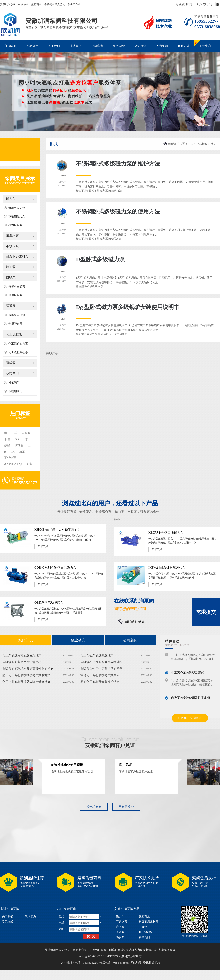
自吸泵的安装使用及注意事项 (22, 662)
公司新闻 (130, 640)
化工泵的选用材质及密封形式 (22, 655)
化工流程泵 (14, 334)
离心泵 (107, 512)
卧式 (92, 191)
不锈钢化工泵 (13, 464)
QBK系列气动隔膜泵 (49, 602)
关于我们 (54, 46)
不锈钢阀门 (15, 391)
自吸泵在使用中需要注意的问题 (101, 669)
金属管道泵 (15, 324)
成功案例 (76, 46)
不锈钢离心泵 (78, 950)
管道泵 (11, 306)
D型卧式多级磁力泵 (100, 259)
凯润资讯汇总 (205, 4)
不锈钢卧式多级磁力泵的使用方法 (118, 211)
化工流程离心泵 (18, 352)
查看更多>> (126, 807)
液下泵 (11, 267)
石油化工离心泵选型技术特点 (100, 682)
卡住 (7, 439)
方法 (119, 191)
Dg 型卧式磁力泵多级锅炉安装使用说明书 (128, 307)
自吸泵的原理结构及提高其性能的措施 (28, 669)
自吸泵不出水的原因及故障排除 (101, 662)
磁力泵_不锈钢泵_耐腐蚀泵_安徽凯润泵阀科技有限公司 (10, 19)
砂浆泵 (145, 512)
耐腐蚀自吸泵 (98, 950)
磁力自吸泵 (15, 225)
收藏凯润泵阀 (184, 4)
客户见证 (125, 765)
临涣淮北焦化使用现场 (67, 765)
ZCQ (17, 439)
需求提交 (206, 612)
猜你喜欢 (172, 641)
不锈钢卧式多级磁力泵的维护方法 (118, 164)
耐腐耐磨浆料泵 (17, 256)
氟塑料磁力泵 (17, 208)
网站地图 (136, 963)
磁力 (102, 191)
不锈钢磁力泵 (17, 216)
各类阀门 (12, 373)
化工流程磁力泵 (18, 344)
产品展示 (32, 46)
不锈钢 (85, 191)
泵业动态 (78, 640)
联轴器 (19, 445)
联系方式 (184, 46)
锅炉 (106, 334)
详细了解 (43, 546)
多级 (7, 445)
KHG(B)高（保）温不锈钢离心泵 (58, 530)
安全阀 (26, 433)
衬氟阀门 (14, 383)
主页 (191, 144)
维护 (114, 191)
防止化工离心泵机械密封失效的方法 (26, 675)
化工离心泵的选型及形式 (97, 655)
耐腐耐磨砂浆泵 (119, 950)
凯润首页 (11, 46)
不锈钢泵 (12, 246)
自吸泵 (11, 277)
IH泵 (22, 452)
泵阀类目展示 (20, 178)
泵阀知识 (26, 640)
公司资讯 (140, 46)
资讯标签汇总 (152, 963)
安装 (29, 464)
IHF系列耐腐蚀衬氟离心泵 (167, 568)
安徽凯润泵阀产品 (127, 909)
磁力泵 (11, 198)
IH (13, 452)
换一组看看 (94, 807)
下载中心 (205, 46)
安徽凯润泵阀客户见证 (110, 745)
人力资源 (162, 46)
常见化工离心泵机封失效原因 (100, 675)
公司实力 (97, 46)
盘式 (7, 433)
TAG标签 (202, 144)
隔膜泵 (11, 363)
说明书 (123, 334)
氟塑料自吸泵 (17, 287)
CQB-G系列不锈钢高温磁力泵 (55, 568)
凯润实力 (30, 917)
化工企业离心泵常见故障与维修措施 (26, 682)
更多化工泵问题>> (190, 718)
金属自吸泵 (15, 295)
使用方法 (116, 239)
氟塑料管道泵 (17, 315)
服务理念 (119, 46)
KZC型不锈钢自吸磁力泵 (166, 533)
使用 (117, 334)
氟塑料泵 (12, 236)
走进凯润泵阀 (10, 909)
